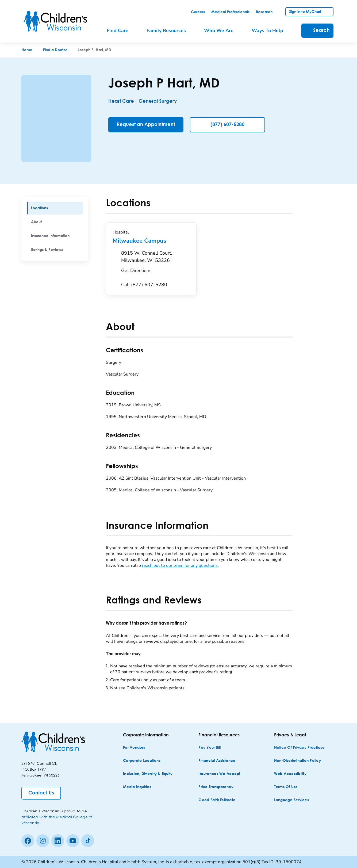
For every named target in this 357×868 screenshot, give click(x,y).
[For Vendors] (134, 748)
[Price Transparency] (216, 787)
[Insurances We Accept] (219, 774)
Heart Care (121, 101)
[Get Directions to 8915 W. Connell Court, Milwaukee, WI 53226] (156, 263)
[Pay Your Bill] (210, 748)
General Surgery (162, 101)
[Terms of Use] (286, 787)
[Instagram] (43, 841)
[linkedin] (58, 841)
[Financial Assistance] (217, 761)
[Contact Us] (41, 793)
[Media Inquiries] (137, 787)
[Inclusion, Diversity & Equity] (148, 774)
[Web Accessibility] (290, 774)
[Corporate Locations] (142, 761)
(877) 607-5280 (227, 125)
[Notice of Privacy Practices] (299, 748)
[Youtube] (73, 841)
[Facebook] (28, 841)
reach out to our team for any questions (180, 565)
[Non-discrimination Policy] (297, 761)
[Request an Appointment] (146, 125)
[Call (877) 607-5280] (144, 285)
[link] (198, 12)
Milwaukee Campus (151, 241)
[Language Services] (291, 800)
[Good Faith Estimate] (217, 800)
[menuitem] (55, 208)
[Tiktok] (88, 841)
